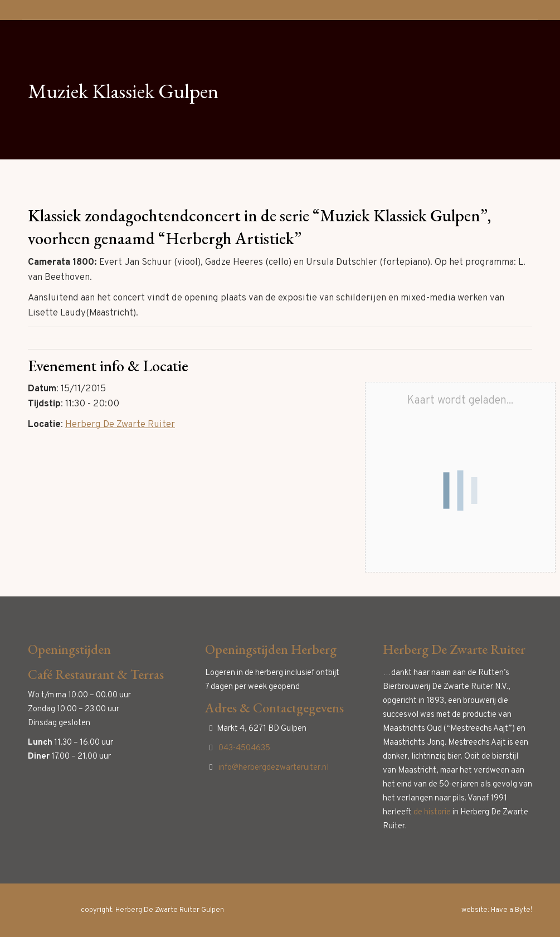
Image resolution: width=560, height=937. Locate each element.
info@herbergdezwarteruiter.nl (274, 768)
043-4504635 (244, 748)
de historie (432, 812)
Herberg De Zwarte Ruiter (120, 425)
